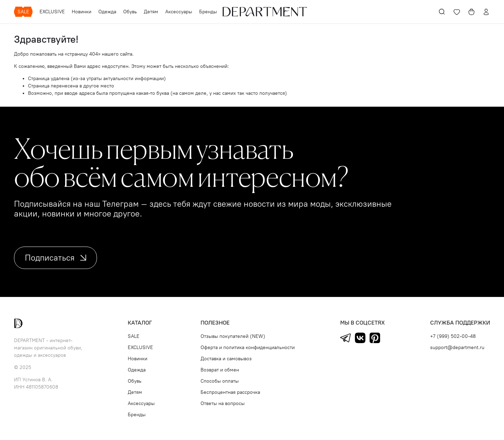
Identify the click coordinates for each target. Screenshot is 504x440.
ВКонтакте (360, 338)
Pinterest (375, 338)
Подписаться (55, 258)
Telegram (345, 338)
